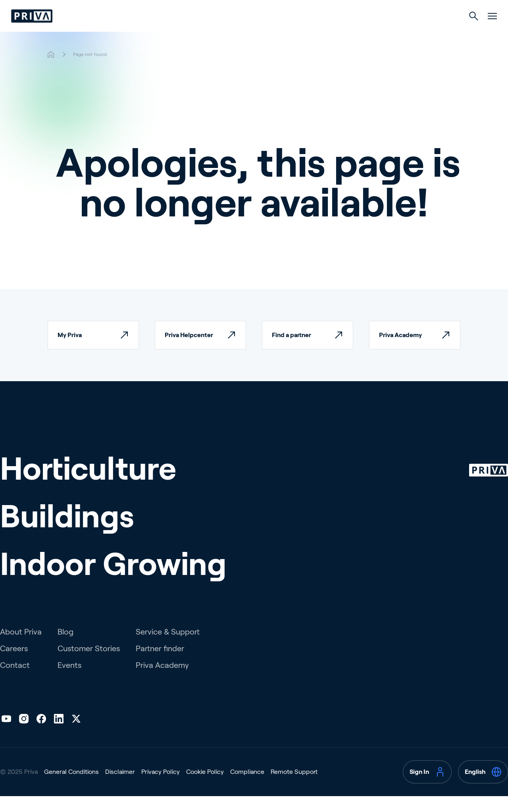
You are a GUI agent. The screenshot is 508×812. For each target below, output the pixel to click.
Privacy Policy (161, 788)
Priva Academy (162, 681)
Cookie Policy (205, 788)
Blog (65, 648)
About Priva (21, 648)
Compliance (247, 788)
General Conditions (71, 788)
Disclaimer (120, 788)
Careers (14, 664)
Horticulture (191, 32)
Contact (15, 681)
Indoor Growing (321, 32)
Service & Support (168, 648)
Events (69, 681)
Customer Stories (89, 664)
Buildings (254, 32)
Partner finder (160, 664)
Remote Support (294, 788)
